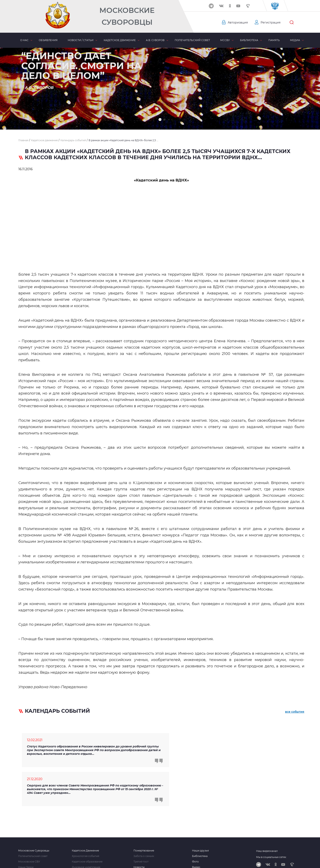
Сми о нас (24, 833)
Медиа (295, 40)
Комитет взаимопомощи (87, 833)
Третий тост (141, 822)
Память (274, 40)
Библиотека (249, 40)
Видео (196, 827)
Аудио (196, 833)
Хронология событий (86, 816)
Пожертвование (144, 811)
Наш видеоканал (267, 811)
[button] (160, 120)
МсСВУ (225, 40)
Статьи (138, 833)
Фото (195, 822)
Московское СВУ (29, 822)
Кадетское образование (87, 822)
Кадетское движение (120, 40)
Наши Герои (26, 827)
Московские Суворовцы (127, 16)
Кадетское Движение (85, 811)
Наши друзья (200, 811)
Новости (139, 827)
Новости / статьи (81, 40)
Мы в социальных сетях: (271, 817)
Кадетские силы (82, 838)
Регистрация (271, 22)
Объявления (48, 40)
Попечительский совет (192, 40)
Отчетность (199, 838)
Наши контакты (28, 838)
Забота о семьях (144, 816)
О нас (24, 40)
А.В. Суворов (155, 40)
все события (295, 712)
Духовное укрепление (86, 827)
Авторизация (238, 22)
